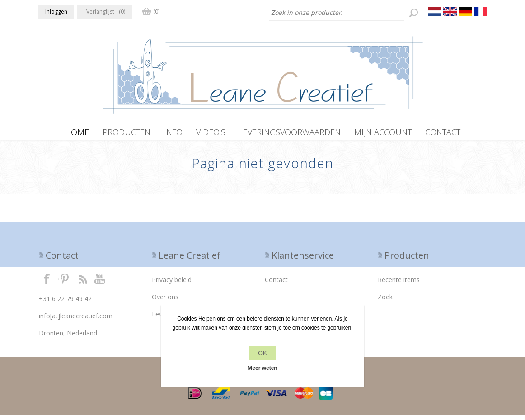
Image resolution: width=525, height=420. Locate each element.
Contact (276, 284)
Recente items (399, 284)
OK (262, 353)
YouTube (100, 283)
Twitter (65, 283)
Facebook (47, 283)
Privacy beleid (172, 284)
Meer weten (262, 368)
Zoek (385, 301)
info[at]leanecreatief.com (76, 320)
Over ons (165, 301)
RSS (83, 283)
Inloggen (56, 12)
